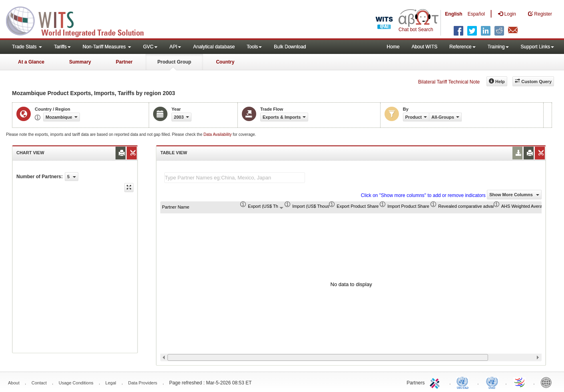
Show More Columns (514, 195)
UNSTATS (492, 382)
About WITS (425, 47)
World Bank (548, 382)
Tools (254, 47)
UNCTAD (464, 382)
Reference (462, 47)
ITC (436, 382)
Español (476, 14)
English (453, 14)
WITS (80, 20)
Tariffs (62, 47)
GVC (150, 47)
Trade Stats (27, 47)
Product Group (174, 62)
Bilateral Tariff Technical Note (449, 82)
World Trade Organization (520, 382)
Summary (80, 62)
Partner (124, 62)
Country (225, 62)
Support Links (537, 47)
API (175, 47)
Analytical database (214, 47)
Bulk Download (290, 47)
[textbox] (235, 178)
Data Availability (218, 134)
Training (498, 47)
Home (393, 47)
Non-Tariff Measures (107, 47)
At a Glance (31, 62)
